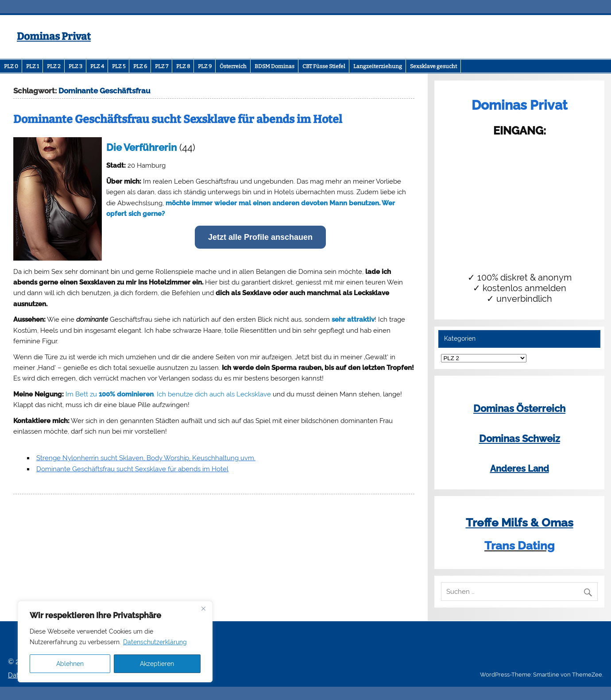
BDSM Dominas (275, 66)
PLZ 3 (75, 66)
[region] (115, 642)
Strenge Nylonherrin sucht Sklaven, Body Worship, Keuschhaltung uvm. (146, 458)
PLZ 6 (140, 66)
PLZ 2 (54, 66)
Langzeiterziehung (378, 66)
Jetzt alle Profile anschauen (260, 237)
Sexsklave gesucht (433, 66)
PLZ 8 (183, 66)
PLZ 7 (162, 66)
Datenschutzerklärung (155, 642)
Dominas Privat (54, 37)
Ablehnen (70, 664)
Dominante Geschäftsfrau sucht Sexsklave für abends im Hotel (178, 119)
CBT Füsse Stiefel (324, 66)
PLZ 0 (11, 66)
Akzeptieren (157, 664)
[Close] (203, 608)
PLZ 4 (97, 66)
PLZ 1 (33, 66)
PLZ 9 (205, 66)
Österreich (233, 66)
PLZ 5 (119, 66)
